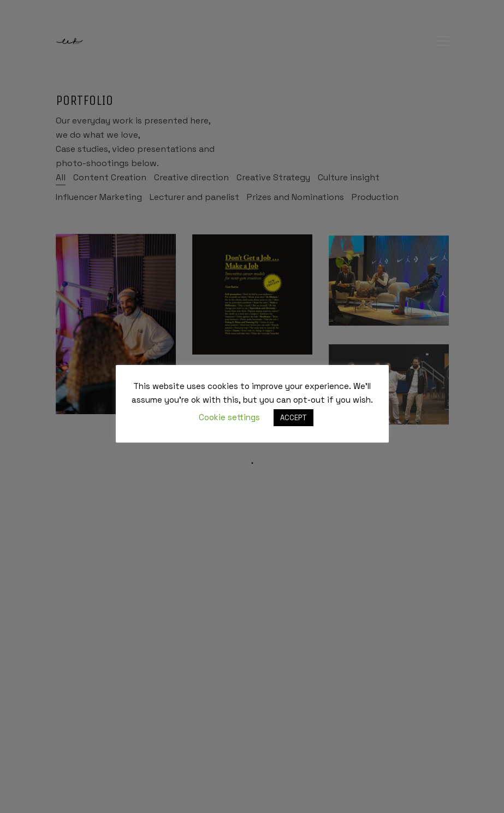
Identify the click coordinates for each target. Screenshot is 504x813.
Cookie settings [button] (229, 417)
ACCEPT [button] (293, 418)
